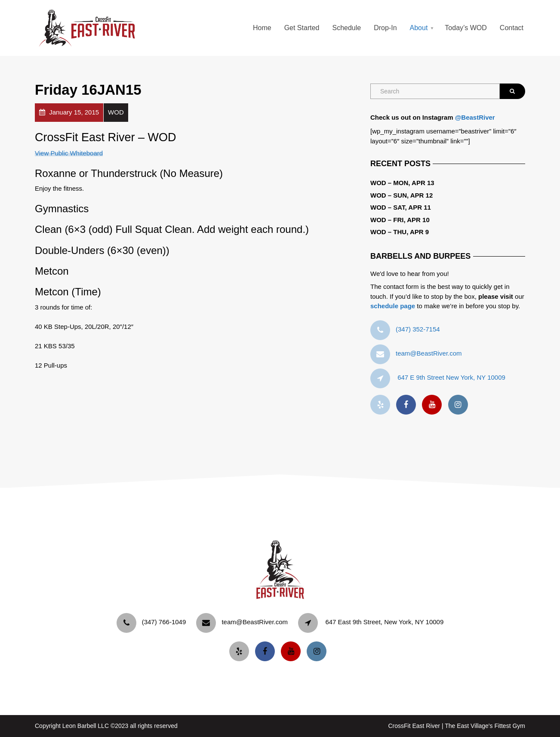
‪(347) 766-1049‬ (164, 622)
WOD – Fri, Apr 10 (400, 220)
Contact (512, 28)
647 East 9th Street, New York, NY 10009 (384, 622)
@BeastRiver (475, 117)
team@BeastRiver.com (429, 353)
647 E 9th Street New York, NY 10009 (451, 377)
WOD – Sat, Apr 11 (401, 207)
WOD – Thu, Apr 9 (400, 232)
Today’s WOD (466, 28)
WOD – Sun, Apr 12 (402, 195)
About (419, 28)
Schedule (346, 28)
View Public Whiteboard (69, 153)
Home (262, 28)
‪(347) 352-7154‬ (418, 329)
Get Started (302, 28)
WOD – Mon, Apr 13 (402, 183)
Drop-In (385, 28)
